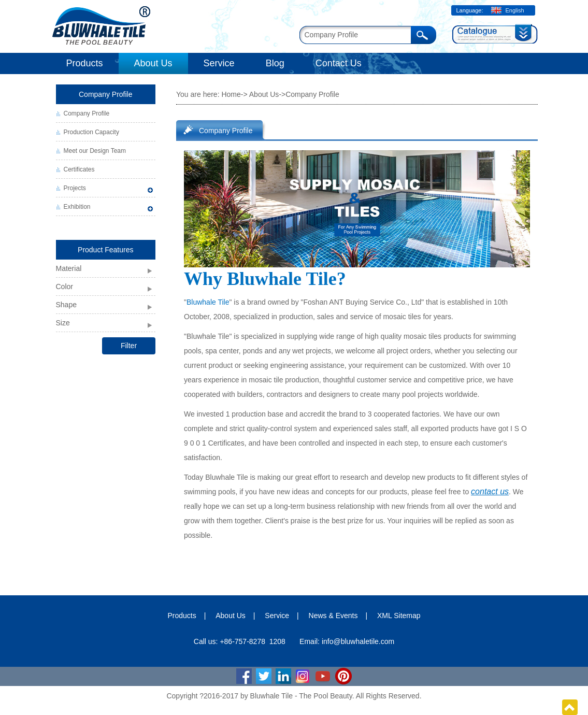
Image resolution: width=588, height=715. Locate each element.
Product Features (105, 250)
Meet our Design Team (95, 151)
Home (231, 94)
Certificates (79, 169)
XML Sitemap (399, 616)
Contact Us (339, 63)
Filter (129, 346)
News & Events (333, 616)
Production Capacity (91, 132)
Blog (275, 63)
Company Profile (106, 94)
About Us (153, 63)
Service (219, 63)
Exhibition (77, 207)
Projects (75, 188)
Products (85, 63)
